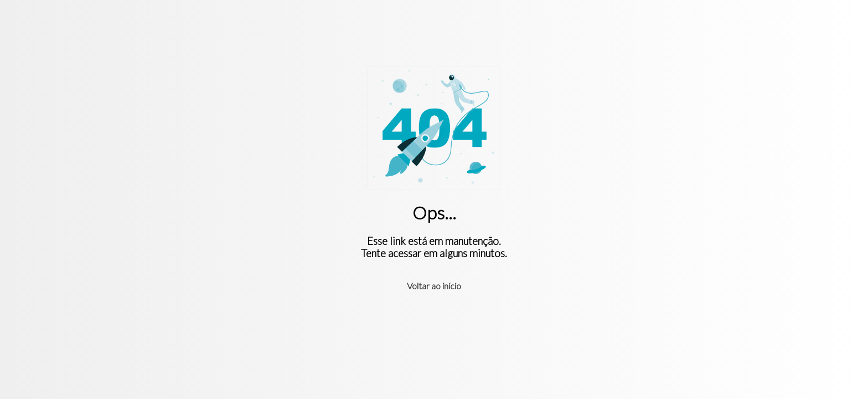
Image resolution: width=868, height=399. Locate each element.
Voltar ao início (434, 286)
